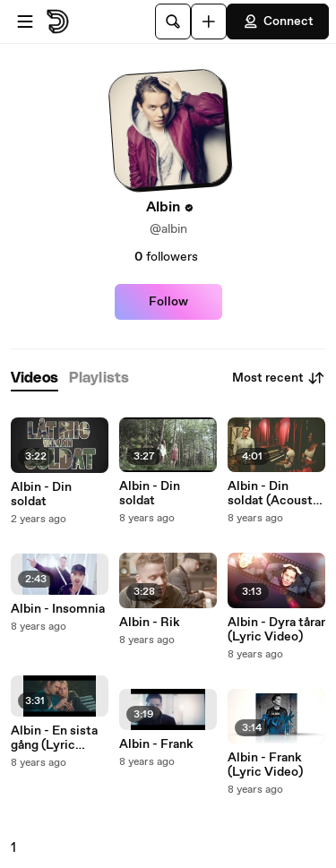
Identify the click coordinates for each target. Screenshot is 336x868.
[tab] (34, 378)
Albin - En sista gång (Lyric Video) (54, 738)
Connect (278, 21)
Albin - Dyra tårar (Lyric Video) (276, 630)
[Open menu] (25, 21)
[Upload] (209, 21)
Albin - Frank (156, 744)
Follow (168, 302)
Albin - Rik (150, 623)
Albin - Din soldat (41, 494)
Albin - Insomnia (58, 609)
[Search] (173, 21)
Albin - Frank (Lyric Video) (265, 765)
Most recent (279, 378)
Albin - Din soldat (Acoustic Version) (276, 494)
